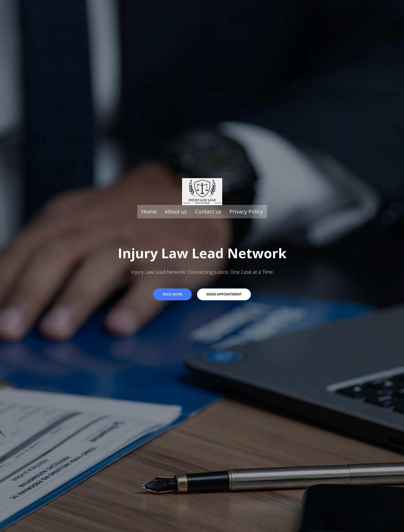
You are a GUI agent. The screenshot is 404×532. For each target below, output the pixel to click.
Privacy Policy (246, 211)
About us (176, 211)
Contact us (208, 211)
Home (149, 211)
